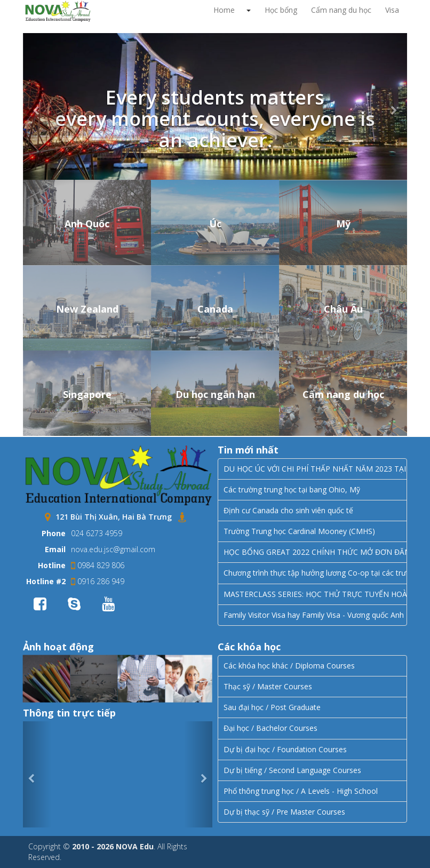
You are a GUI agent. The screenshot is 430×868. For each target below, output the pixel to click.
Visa (392, 10)
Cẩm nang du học (341, 10)
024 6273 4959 (97, 533)
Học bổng (281, 10)
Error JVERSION (118, 775)
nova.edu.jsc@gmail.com (113, 549)
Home (224, 10)
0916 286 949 (98, 581)
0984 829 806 (98, 565)
